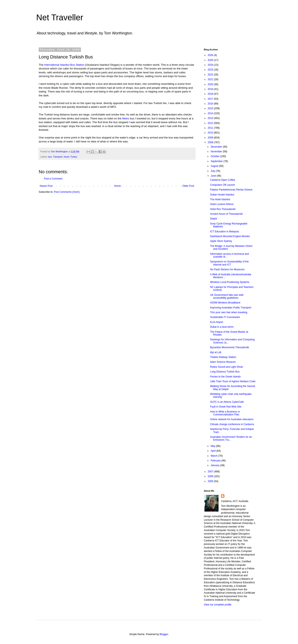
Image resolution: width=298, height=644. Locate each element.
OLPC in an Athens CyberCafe (227, 402)
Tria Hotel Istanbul (220, 199)
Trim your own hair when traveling (229, 312)
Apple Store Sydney (221, 241)
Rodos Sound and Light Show (227, 367)
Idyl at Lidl (216, 352)
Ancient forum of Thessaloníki (226, 214)
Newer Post (46, 186)
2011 (211, 128)
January (215, 465)
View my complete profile (218, 605)
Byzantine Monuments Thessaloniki (230, 347)
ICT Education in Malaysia (224, 232)
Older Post (188, 186)
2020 (211, 84)
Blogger (164, 634)
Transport (58, 157)
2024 (211, 65)
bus (50, 157)
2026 (211, 55)
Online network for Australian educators (232, 419)
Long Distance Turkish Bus (225, 372)
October (215, 156)
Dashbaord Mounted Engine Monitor (230, 236)
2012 (211, 123)
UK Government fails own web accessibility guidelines (227, 296)
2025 (211, 60)
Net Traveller (60, 17)
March (214, 456)
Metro (126, 118)
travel (66, 157)
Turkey (74, 157)
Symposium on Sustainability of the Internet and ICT (229, 263)
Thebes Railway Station (223, 357)
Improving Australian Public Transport (231, 308)
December (217, 147)
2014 (211, 113)
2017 (211, 99)
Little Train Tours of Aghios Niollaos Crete (233, 381)
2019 (211, 89)
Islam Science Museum (223, 362)
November (217, 152)
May (213, 446)
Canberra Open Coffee (223, 180)
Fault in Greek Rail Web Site (226, 407)
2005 (211, 481)
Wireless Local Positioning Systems (230, 282)
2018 (211, 94)
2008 (211, 142)
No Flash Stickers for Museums (227, 269)
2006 (211, 476)
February (216, 461)
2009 (211, 138)
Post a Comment (53, 179)
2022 (211, 75)
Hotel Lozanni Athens (222, 204)
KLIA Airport (217, 322)
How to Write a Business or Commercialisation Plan (225, 413)
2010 (211, 133)
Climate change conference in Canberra (232, 424)
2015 (211, 108)
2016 (211, 104)
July (213, 171)
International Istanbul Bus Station (64, 65)
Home (118, 186)
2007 (211, 472)
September (217, 161)
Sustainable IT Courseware (225, 317)
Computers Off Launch (223, 185)
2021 (211, 79)
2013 (211, 118)
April (213, 451)
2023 (211, 70)
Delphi (214, 219)
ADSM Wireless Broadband (225, 303)
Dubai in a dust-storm (222, 327)
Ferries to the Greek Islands (225, 377)
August (215, 166)
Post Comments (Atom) (67, 192)
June (214, 176)
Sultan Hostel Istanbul (222, 195)
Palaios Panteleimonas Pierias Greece (231, 190)
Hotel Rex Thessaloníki (223, 209)
